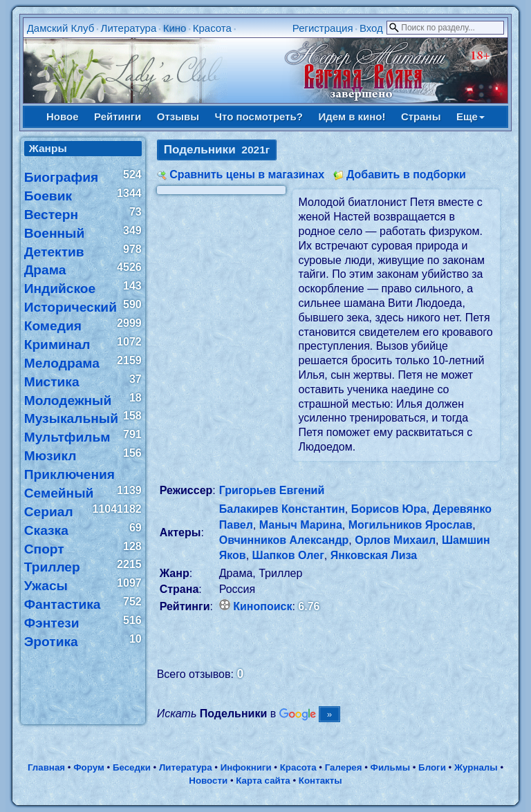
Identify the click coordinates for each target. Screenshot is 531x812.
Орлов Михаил (395, 540)
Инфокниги (246, 767)
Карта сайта (263, 781)
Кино (175, 28)
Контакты (320, 781)
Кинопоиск (262, 606)
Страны (421, 116)
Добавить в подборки (406, 174)
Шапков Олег (288, 555)
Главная (46, 767)
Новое (63, 116)
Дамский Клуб (61, 28)
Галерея (344, 767)
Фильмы (390, 767)
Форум (89, 767)
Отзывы (178, 116)
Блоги (432, 767)
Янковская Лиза (374, 555)
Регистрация (323, 28)
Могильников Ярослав (411, 525)
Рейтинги (118, 116)
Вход (371, 28)
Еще (471, 116)
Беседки (132, 767)
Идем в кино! (352, 116)
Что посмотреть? (259, 116)
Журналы (476, 767)
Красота (212, 28)
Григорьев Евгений (272, 490)
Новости (208, 781)
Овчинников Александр (284, 540)
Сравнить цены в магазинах (247, 174)
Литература (129, 28)
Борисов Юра (389, 509)
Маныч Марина (301, 525)
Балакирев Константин (282, 509)
